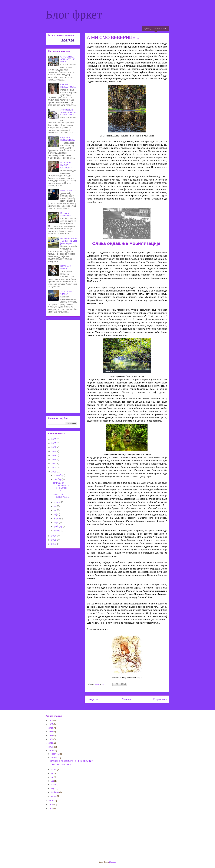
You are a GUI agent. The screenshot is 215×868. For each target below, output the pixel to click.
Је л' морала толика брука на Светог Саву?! (68, 112)
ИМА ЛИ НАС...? (68, 190)
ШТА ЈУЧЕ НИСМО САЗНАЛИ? (66, 165)
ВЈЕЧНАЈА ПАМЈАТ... (66, 267)
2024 (54, 447)
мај (56, 514)
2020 (54, 463)
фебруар (58, 527)
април (57, 518)
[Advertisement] (63, 366)
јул (55, 506)
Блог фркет (74, 14)
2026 (54, 439)
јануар (57, 531)
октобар (58, 479)
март (56, 522)
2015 (54, 544)
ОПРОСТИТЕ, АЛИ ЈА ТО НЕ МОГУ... (68, 59)
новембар (59, 475)
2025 (54, 443)
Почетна (126, 699)
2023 (54, 451)
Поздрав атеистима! (66, 214)
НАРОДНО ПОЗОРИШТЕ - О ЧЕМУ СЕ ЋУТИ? (62, 487)
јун (55, 510)
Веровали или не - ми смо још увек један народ (69, 241)
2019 (54, 468)
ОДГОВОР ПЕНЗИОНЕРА (68, 139)
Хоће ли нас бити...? (66, 293)
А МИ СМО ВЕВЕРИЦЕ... (61, 496)
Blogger (112, 862)
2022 (54, 455)
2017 (54, 536)
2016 (54, 540)
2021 (54, 459)
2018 (54, 472)
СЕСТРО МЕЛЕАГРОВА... (68, 86)
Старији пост (160, 699)
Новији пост (93, 699)
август (57, 502)
